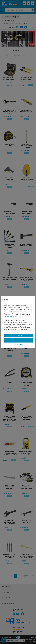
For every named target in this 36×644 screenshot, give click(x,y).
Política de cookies (10, 316)
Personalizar (18, 344)
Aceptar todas (18, 335)
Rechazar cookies (18, 340)
